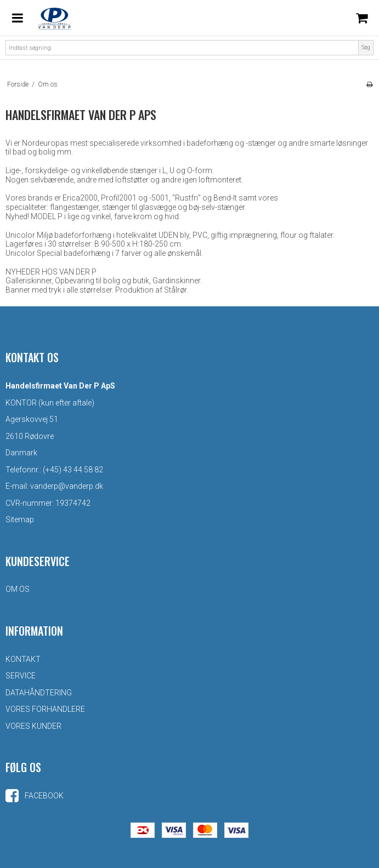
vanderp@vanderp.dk (67, 486)
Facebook (35, 796)
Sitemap (20, 519)
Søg (366, 47)
